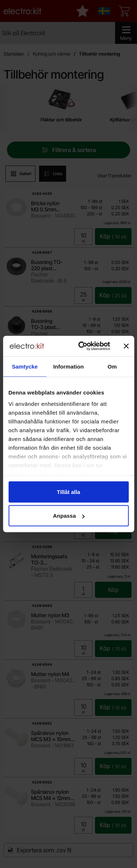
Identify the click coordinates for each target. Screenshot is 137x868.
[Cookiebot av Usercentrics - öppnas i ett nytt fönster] (82, 346)
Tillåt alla (69, 492)
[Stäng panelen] (126, 346)
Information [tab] (69, 366)
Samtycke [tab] (25, 366)
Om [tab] (112, 366)
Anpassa (69, 516)
